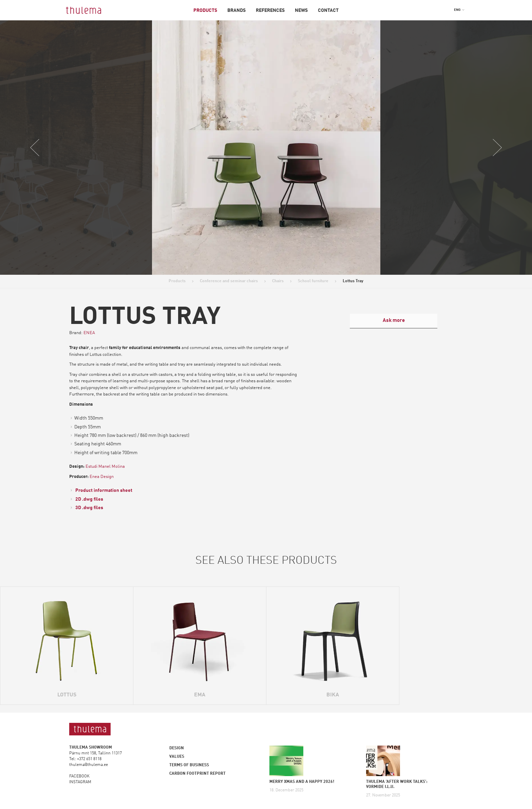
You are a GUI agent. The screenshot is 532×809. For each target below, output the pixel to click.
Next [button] (497, 148)
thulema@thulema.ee (89, 765)
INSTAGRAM (80, 782)
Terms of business (189, 765)
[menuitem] (459, 10)
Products (205, 11)
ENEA (89, 333)
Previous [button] (35, 148)
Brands (236, 11)
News (301, 11)
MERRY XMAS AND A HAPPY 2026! (302, 782)
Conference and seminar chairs (229, 281)
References (270, 11)
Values (177, 757)
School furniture (313, 281)
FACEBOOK (79, 776)
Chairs (278, 281)
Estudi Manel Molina (105, 467)
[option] (266, 148)
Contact (328, 11)
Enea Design (102, 477)
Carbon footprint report (197, 774)
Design (177, 748)
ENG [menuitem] (457, 10)
